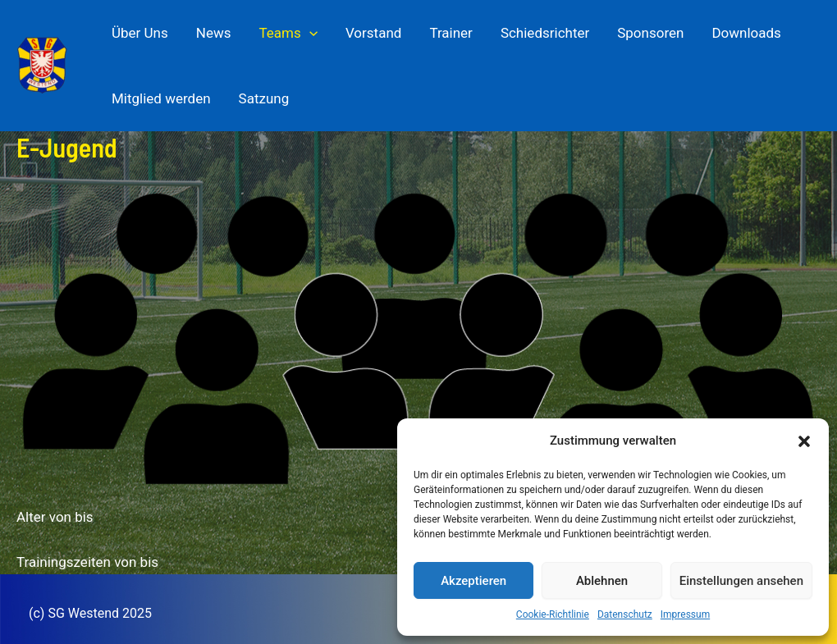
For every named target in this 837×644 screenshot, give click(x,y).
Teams (288, 33)
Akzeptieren (473, 581)
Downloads (746, 33)
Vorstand (373, 33)
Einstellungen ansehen (741, 581)
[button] (804, 441)
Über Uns (140, 33)
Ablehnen (602, 581)
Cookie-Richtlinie (553, 614)
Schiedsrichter (545, 33)
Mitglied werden (161, 98)
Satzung (264, 98)
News (214, 33)
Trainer (451, 33)
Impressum (685, 614)
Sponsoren (650, 33)
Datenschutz (625, 614)
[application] (309, 33)
